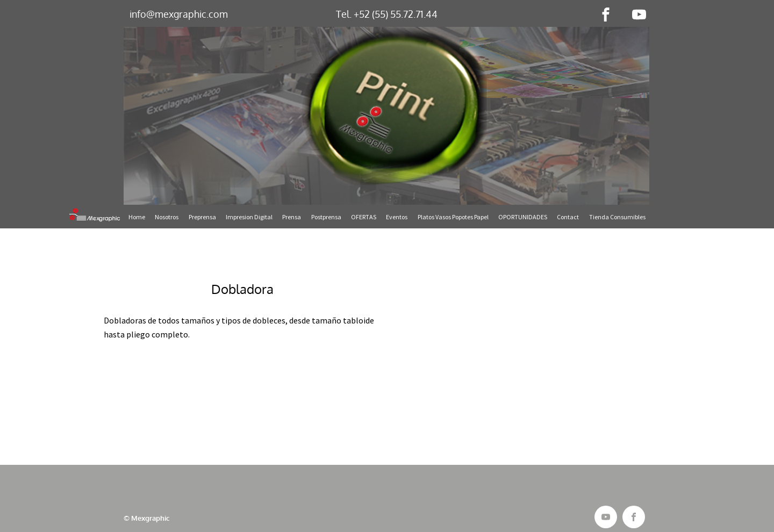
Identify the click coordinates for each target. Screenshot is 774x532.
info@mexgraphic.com (179, 14)
